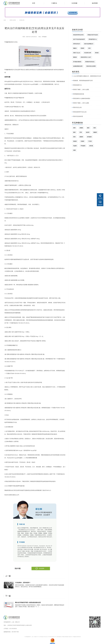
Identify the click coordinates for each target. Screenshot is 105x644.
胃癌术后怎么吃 (77, 107)
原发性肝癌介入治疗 (86, 57)
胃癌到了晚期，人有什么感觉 (81, 89)
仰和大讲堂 (13, 20)
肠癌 (74, 132)
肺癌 (74, 128)
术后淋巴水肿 (88, 53)
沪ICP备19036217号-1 (53, 637)
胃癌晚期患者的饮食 (79, 94)
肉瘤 (74, 150)
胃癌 (95, 128)
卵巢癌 (75, 141)
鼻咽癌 (81, 128)
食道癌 (88, 132)
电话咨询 (100, 198)
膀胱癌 (81, 137)
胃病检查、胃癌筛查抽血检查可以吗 (83, 81)
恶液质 (82, 48)
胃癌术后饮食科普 (78, 116)
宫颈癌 (82, 141)
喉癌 (88, 128)
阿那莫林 (67, 637)
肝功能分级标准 (77, 62)
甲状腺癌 (83, 146)
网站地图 (59, 637)
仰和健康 (44, 37)
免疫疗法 (71, 637)
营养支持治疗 (77, 44)
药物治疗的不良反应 (93, 35)
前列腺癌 (89, 137)
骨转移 (97, 53)
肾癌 (74, 137)
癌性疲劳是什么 (93, 39)
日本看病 (63, 637)
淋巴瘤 (91, 146)
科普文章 (22, 20)
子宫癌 (90, 141)
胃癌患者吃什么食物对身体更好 (82, 98)
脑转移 (75, 57)
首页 (5, 20)
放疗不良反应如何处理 (79, 39)
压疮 (89, 48)
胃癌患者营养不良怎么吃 (80, 112)
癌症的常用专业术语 (78, 35)
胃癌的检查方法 (77, 85)
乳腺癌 (75, 146)
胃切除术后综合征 (90, 62)
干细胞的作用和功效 (77, 637)
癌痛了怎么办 (77, 53)
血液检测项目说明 (78, 66)
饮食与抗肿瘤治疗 (89, 44)
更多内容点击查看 (91, 66)
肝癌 (81, 132)
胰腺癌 (95, 132)
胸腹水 (75, 48)
